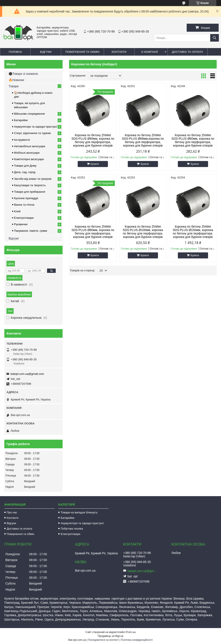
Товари (14, 86)
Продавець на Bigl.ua (110, 636)
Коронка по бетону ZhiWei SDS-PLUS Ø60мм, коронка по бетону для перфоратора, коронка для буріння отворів (193, 140)
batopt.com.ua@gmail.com (27, 374)
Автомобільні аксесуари (30, 146)
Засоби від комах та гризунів (33, 179)
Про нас (12, 512)
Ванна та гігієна (24, 205)
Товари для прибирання (30, 192)
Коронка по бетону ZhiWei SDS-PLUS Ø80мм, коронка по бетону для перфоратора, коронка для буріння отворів (93, 232)
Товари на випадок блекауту (79, 512)
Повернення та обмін (82, 52)
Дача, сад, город (25, 172)
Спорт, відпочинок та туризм (32, 133)
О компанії (149, 52)
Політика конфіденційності (137, 640)
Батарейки (21, 120)
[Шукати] (215, 38)
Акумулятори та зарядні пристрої (36, 127)
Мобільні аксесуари (27, 153)
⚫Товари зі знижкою (23, 74)
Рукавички (21, 224)
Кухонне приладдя (26, 198)
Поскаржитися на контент (103, 640)
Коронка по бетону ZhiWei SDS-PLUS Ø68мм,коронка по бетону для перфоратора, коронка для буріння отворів (143, 140)
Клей (17, 211)
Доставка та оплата (188, 52)
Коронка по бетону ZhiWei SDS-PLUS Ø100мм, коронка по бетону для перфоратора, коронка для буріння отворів (143, 232)
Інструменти (22, 140)
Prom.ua (131, 632)
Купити (95, 164)
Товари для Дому (25, 166)
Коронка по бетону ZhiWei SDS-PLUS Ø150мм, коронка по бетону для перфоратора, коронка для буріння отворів (193, 232)
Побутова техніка (72, 529)
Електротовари (24, 218)
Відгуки (46, 52)
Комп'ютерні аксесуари (29, 159)
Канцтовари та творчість (30, 185)
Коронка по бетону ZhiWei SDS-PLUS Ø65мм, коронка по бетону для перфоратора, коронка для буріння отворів (93, 140)
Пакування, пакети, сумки (31, 231)
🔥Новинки (16, 80)
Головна (15, 52)
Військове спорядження (29, 114)
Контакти (119, 52)
